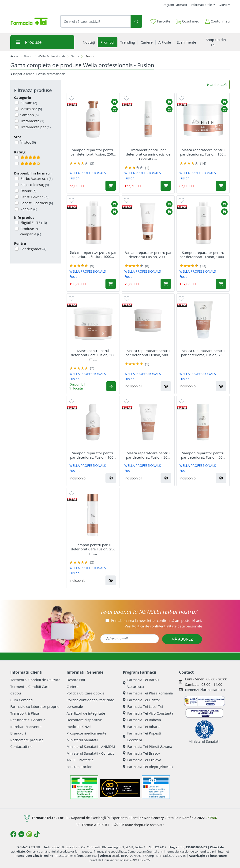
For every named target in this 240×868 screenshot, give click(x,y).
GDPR (223, 5)
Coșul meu (188, 20)
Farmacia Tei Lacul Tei (143, 706)
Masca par (31, 109)
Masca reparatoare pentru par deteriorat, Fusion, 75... (203, 353)
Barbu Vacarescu (36, 178)
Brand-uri (18, 733)
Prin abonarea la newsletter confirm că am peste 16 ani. (156, 620)
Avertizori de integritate (86, 713)
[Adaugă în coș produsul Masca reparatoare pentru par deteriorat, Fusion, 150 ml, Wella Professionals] (221, 186)
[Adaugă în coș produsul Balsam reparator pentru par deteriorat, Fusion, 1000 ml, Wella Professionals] (111, 284)
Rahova (28, 209)
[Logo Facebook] (13, 834)
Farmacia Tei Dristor (141, 700)
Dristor (28, 191)
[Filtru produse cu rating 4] (17, 163)
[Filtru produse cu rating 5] (17, 157)
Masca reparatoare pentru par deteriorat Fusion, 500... (148, 353)
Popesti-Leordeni (36, 203)
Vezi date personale (163, 626)
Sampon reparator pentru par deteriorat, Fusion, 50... (203, 455)
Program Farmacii (174, 5)
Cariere (73, 686)
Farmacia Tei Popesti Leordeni (142, 736)
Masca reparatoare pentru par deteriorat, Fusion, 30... (148, 455)
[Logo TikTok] (37, 834)
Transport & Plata (25, 713)
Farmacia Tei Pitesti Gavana (147, 746)
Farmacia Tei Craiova (142, 760)
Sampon (29, 115)
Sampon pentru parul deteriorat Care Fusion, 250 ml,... (93, 549)
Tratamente (32, 121)
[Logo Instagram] (29, 834)
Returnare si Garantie (28, 720)
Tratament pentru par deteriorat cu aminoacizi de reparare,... (148, 154)
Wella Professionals (52, 56)
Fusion (74, 178)
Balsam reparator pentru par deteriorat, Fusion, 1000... (93, 254)
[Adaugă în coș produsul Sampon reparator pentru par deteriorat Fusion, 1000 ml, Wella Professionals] (221, 284)
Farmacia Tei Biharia (142, 727)
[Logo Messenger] (21, 834)
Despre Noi (76, 680)
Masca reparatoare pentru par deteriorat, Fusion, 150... (203, 152)
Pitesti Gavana (34, 197)
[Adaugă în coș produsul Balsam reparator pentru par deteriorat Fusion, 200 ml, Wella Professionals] (166, 284)
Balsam (28, 103)
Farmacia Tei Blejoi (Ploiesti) (148, 767)
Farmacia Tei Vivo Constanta (148, 713)
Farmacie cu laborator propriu (35, 706)
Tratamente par (35, 127)
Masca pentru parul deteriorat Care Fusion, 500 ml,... (93, 355)
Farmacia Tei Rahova (142, 720)
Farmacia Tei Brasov (141, 753)
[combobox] (95, 21)
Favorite (160, 21)
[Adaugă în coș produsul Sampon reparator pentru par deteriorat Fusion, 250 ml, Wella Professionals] (111, 186)
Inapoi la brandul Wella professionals (38, 74)
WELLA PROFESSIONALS (88, 173)
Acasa (14, 56)
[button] (111, 386)
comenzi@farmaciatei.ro (205, 690)
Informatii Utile (202, 5)
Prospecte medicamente (86, 733)
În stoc (28, 142)
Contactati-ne (21, 746)
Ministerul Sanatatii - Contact (90, 753)
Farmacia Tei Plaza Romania (148, 693)
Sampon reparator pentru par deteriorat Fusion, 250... (93, 152)
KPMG (212, 818)
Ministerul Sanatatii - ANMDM (91, 746)
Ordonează (217, 85)
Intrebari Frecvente (26, 727)
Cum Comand (22, 700)
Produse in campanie (30, 231)
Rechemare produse (27, 740)
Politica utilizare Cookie (85, 693)
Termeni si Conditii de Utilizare (35, 680)
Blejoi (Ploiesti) (34, 185)
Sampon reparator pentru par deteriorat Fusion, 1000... (203, 255)
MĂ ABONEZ (182, 639)
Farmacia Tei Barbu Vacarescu (141, 683)
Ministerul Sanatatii (82, 740)
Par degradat (33, 249)
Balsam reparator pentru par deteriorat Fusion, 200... (148, 255)
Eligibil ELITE (33, 223)
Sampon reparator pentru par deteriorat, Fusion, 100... (93, 455)
